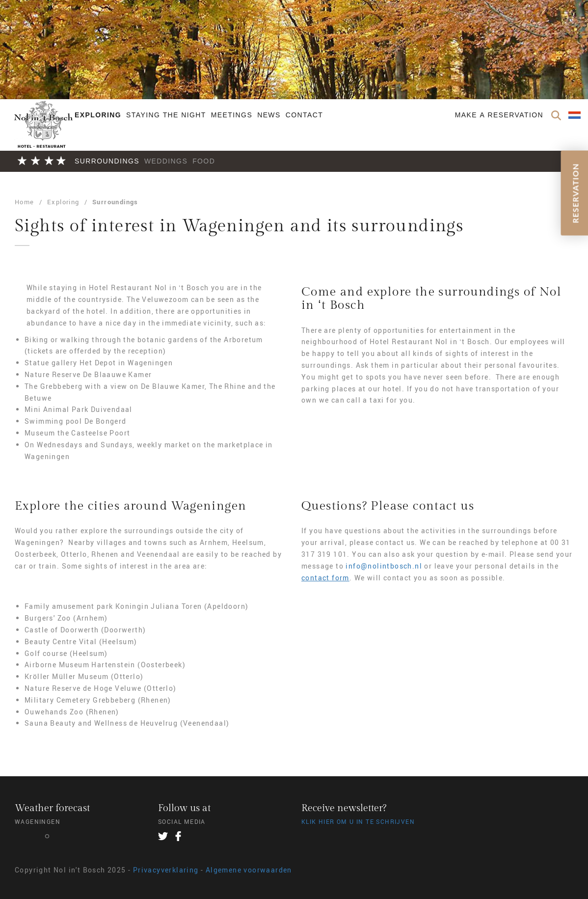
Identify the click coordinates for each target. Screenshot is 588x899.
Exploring (98, 115)
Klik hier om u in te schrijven (358, 821)
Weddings (166, 161)
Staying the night (166, 115)
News (269, 115)
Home (25, 202)
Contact (304, 115)
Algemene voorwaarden (249, 870)
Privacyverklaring (166, 870)
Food (204, 161)
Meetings (232, 115)
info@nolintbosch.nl (384, 566)
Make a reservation (499, 115)
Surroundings (107, 161)
